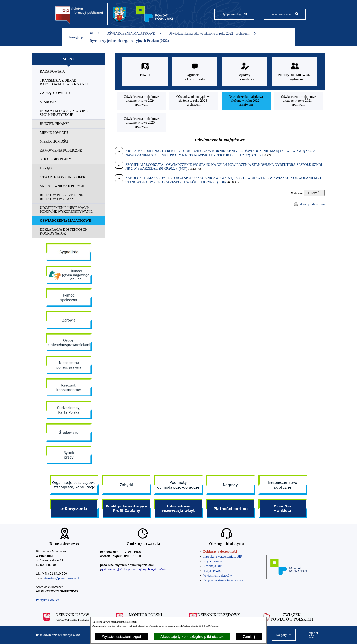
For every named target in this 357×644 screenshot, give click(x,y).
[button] (284, 635)
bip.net (315, 635)
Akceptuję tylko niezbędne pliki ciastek (192, 637)
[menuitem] (69, 72)
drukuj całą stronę (312, 204)
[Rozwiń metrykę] (314, 193)
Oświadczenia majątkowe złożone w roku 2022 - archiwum (212, 33)
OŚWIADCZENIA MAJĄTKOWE (134, 33)
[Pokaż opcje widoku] (234, 14)
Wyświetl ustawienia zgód (121, 637)
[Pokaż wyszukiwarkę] (285, 14)
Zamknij (249, 637)
